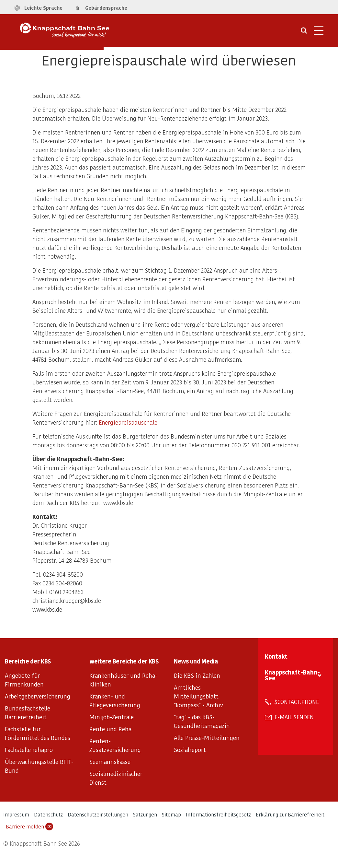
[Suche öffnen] (304, 33)
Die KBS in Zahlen (197, 675)
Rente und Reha (110, 729)
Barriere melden (29, 827)
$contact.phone (297, 702)
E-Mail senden (294, 717)
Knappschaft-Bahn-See (292, 675)
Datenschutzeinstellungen (98, 814)
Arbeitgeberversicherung (38, 696)
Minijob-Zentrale (112, 717)
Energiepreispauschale (128, 422)
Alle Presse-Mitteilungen (207, 738)
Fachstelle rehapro (29, 750)
